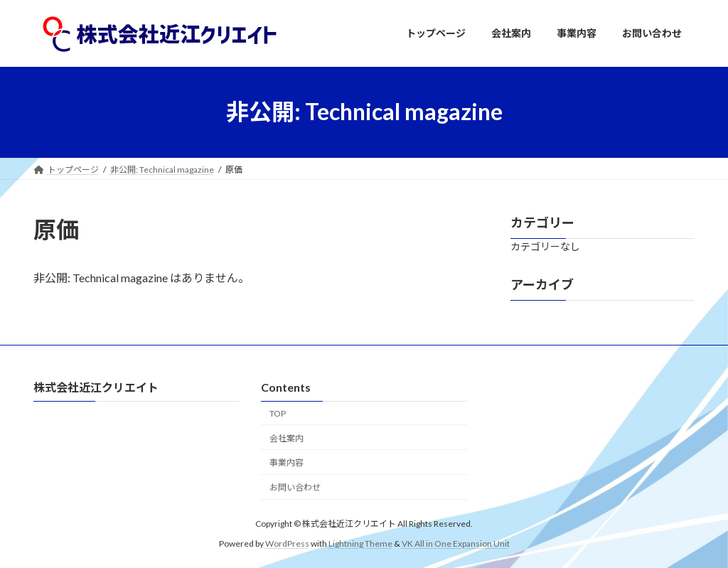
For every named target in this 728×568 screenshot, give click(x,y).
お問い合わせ (295, 487)
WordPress (287, 543)
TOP (278, 413)
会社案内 (287, 438)
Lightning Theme (360, 543)
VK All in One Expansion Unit (456, 543)
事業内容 (287, 462)
